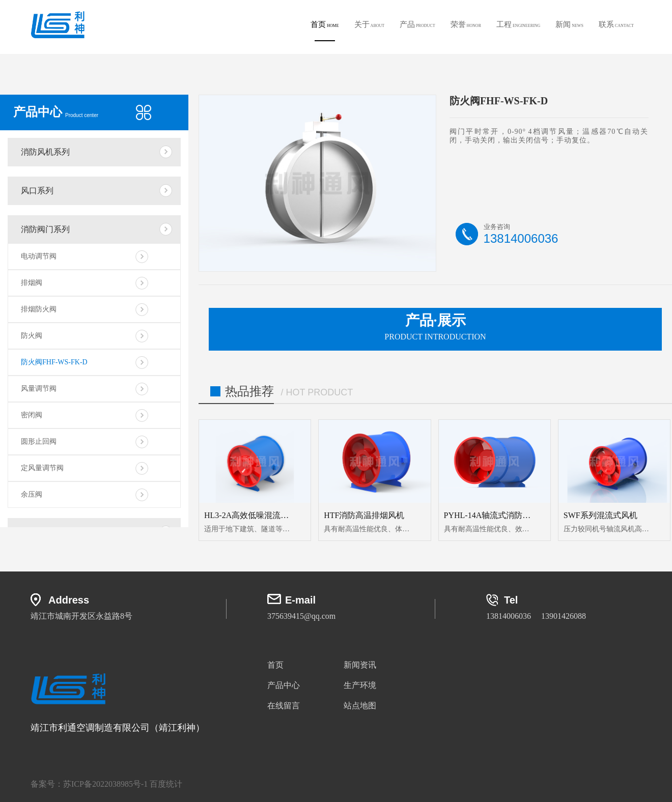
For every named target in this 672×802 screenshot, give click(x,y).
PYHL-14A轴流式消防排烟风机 (500, 515)
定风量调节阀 (42, 468)
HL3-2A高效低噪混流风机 (250, 515)
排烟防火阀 (39, 309)
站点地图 (360, 706)
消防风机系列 (45, 152)
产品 (417, 24)
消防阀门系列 (45, 229)
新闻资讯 (360, 665)
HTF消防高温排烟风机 (364, 515)
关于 (370, 24)
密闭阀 (32, 415)
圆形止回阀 (39, 441)
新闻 (569, 24)
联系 (616, 24)
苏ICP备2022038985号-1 (105, 784)
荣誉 (466, 24)
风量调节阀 (39, 389)
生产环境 (360, 685)
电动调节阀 (39, 256)
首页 (325, 31)
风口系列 (37, 191)
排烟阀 (32, 283)
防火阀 (32, 336)
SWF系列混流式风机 (600, 515)
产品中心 (284, 685)
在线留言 (284, 706)
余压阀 (32, 494)
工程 (518, 24)
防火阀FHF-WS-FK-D (54, 362)
